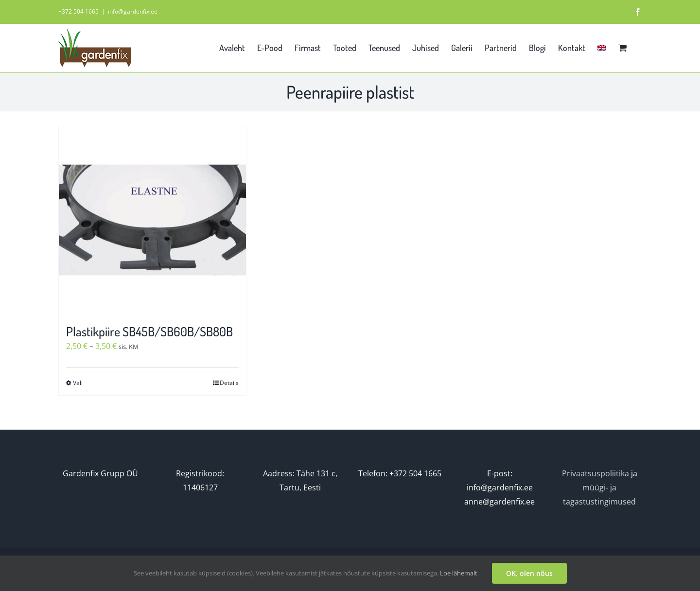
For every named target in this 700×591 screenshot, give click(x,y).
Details (229, 383)
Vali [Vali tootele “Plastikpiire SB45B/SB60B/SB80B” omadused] (78, 383)
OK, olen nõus (529, 573)
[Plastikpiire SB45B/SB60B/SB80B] (152, 220)
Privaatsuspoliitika (595, 473)
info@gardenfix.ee (133, 11)
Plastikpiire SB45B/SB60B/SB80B (149, 331)
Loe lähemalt (459, 573)
